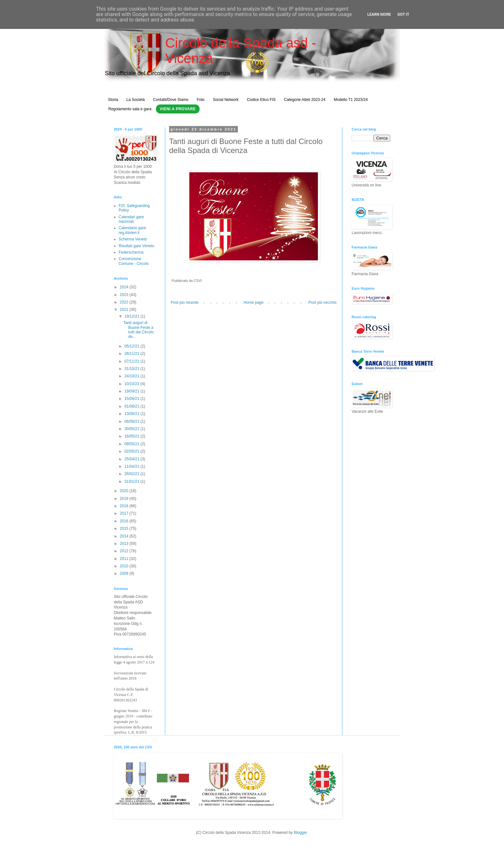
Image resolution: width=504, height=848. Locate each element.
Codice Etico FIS (261, 100)
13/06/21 (132, 414)
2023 (125, 295)
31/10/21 (132, 369)
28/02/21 (132, 474)
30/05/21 (132, 429)
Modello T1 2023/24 (351, 100)
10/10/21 (132, 384)
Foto (201, 100)
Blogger (300, 833)
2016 (125, 521)
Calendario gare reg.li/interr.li (132, 230)
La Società (135, 100)
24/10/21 (132, 376)
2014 (125, 536)
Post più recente (185, 302)
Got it (403, 14)
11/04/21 (132, 466)
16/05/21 (132, 436)
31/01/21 (132, 482)
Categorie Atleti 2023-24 (305, 100)
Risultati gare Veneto (136, 246)
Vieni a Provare (178, 109)
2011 (125, 559)
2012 (125, 551)
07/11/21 (132, 361)
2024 (125, 287)
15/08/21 (132, 399)
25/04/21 (132, 459)
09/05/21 (132, 444)
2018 (125, 506)
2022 (125, 302)
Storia (113, 100)
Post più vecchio (323, 302)
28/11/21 (132, 354)
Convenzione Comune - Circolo (134, 261)
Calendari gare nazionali (131, 219)
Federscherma (131, 252)
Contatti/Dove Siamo (171, 100)
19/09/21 (132, 391)
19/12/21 (132, 316)
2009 (125, 573)
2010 (125, 566)
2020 (125, 491)
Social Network (226, 100)
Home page (254, 302)
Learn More (379, 14)
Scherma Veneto (133, 239)
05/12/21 (132, 346)
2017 (125, 513)
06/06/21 (132, 421)
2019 (125, 499)
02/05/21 (132, 451)
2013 (125, 544)
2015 (125, 528)
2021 (125, 310)
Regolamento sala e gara (130, 109)
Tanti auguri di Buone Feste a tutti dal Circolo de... (139, 330)
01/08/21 (132, 406)
